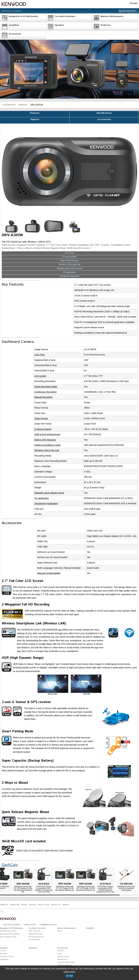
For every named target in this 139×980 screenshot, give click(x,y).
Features (35, 113)
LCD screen (69, 253)
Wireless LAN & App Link (69, 265)
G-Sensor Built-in (69, 257)
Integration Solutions (65, 965)
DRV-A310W (86, 884)
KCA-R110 (105, 884)
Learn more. (69, 972)
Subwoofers (4, 959)
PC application (69, 272)
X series (3, 951)
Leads (60, 954)
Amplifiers (90, 928)
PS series (3, 954)
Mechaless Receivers (36, 937)
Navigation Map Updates (66, 962)
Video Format (41, 418)
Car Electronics (12, 11)
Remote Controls (63, 957)
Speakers (4, 948)
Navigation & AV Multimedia (12, 928)
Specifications (104, 113)
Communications (48, 925)
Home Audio (30, 925)
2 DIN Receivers (35, 940)
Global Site (15, 905)
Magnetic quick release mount (69, 269)
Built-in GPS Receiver (69, 261)
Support (35, 119)
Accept (70, 976)
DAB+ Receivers (35, 931)
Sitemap (33, 905)
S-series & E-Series (7, 957)
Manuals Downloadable (49, 573)
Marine (60, 931)
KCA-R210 (44, 884)
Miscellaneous (62, 959)
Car (2, 911)
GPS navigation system (8, 937)
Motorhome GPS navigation (10, 934)
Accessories (104, 119)
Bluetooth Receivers (36, 934)
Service (24, 905)
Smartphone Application (70, 276)
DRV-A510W (65, 884)
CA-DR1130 (126, 884)
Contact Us (56, 905)
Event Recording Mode (46, 387)
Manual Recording (44, 397)
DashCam (23, 105)
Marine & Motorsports (66, 928)
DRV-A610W (23, 884)
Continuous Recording (46, 392)
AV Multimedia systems (8, 931)
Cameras (61, 951)
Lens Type (40, 355)
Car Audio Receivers (37, 928)
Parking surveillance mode (48, 445)
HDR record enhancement (47, 434)
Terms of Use (43, 905)
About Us (4, 905)
